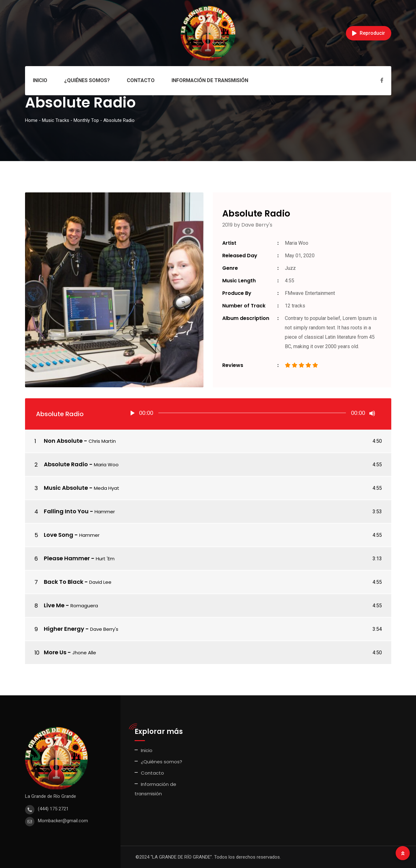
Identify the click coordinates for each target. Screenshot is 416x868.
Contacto (141, 80)
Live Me (54, 605)
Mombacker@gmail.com (63, 821)
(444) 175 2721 (53, 809)
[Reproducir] (132, 413)
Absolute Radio (66, 464)
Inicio (40, 80)
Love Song (59, 535)
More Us (55, 652)
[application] (252, 414)
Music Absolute (66, 488)
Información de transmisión (210, 80)
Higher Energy (64, 629)
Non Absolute (63, 441)
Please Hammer (67, 558)
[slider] (252, 413)
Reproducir (369, 33)
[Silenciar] (372, 413)
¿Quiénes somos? (87, 80)
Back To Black (64, 582)
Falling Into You (66, 511)
